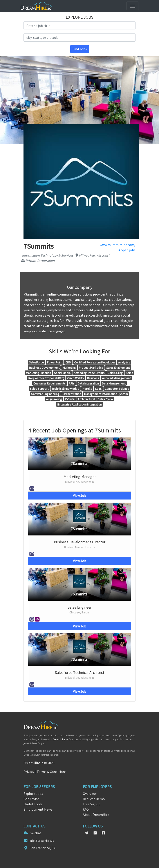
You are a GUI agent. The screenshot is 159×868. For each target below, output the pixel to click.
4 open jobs (127, 250)
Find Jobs (80, 49)
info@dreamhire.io (42, 841)
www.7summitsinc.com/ (118, 245)
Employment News (38, 809)
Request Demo (94, 799)
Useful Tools (33, 804)
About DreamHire (96, 815)
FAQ (86, 809)
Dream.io (60, 739)
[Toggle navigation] (133, 6)
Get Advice (31, 799)
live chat (35, 833)
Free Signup (92, 804)
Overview (90, 794)
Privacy (29, 772)
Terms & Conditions (51, 772)
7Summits (79, 463)
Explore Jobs (33, 794)
